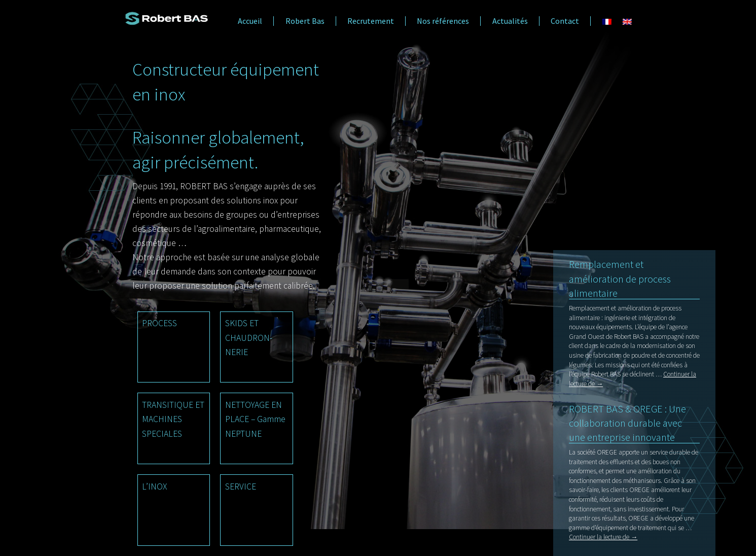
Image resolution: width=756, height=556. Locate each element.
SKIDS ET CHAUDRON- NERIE (249, 337)
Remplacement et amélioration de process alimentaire (620, 279)
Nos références (443, 21)
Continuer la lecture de (603, 537)
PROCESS (159, 323)
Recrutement (371, 21)
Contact (565, 21)
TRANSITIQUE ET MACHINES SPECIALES (173, 419)
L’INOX (154, 486)
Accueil (250, 21)
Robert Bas (305, 21)
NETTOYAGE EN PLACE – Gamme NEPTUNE (255, 419)
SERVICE (241, 486)
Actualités (510, 21)
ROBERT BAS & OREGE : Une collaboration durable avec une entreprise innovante (627, 423)
